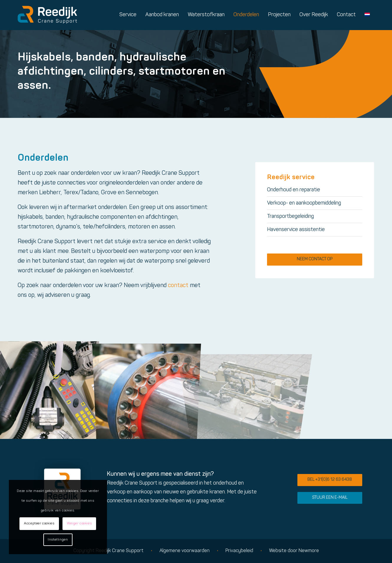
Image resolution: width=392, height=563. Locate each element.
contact (178, 286)
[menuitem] (128, 15)
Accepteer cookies (39, 524)
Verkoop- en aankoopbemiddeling (304, 203)
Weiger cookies (79, 524)
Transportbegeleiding (290, 217)
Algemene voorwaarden (185, 551)
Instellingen (58, 540)
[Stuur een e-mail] (330, 498)
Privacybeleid (239, 551)
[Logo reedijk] (47, 15)
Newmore (309, 551)
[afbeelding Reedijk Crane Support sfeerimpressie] (49, 390)
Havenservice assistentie (296, 230)
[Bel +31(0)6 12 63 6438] (330, 480)
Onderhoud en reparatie (294, 190)
